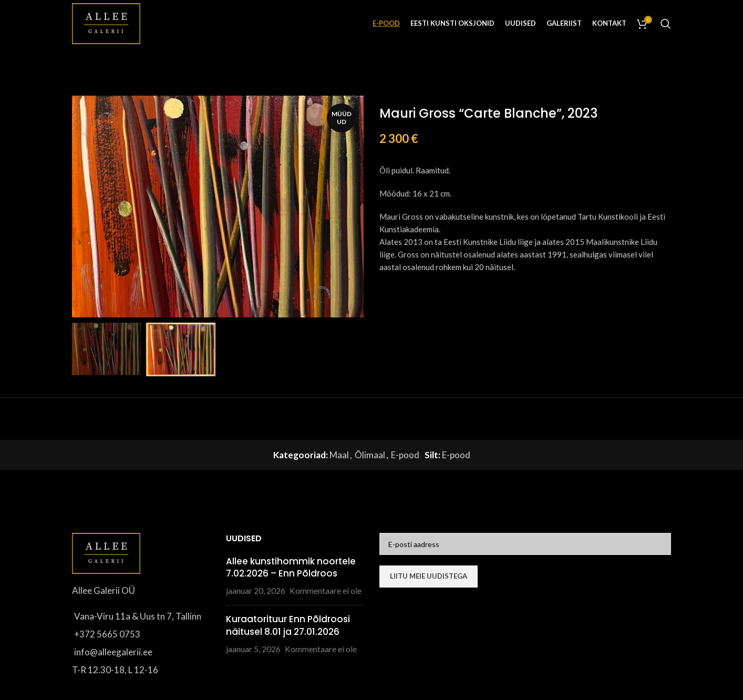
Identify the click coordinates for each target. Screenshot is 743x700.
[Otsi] (666, 24)
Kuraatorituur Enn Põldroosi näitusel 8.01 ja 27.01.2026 (288, 625)
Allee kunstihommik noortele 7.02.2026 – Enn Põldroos (291, 568)
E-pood (405, 455)
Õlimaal (370, 455)
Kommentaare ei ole (326, 591)
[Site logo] (106, 22)
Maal (339, 455)
